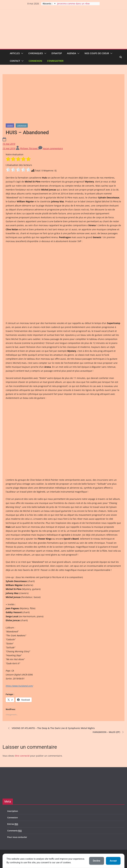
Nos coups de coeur (97, 53)
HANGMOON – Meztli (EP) (109, 732)
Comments (14, 831)
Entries (13, 824)
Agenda (71, 53)
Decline (97, 861)
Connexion (35, 61)
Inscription (13, 811)
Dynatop (57, 53)
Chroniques (36, 53)
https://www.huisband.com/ (19, 686)
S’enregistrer (55, 61)
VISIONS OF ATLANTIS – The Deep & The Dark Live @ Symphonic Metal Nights (51, 728)
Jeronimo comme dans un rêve (73, 4)
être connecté (22, 756)
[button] (22, 53)
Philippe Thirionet (29, 148)
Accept (113, 861)
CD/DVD (10, 125)
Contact (15, 61)
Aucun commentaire (51, 148)
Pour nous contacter (17, 837)
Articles (15, 53)
